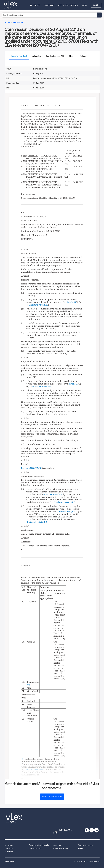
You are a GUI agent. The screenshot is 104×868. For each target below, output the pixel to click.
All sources (9, 852)
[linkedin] (96, 830)
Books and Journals (85, 845)
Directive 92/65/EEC (38, 305)
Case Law (57, 845)
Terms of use (9, 861)
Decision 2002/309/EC (35, 769)
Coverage (49, 5)
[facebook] (92, 830)
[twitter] (87, 830)
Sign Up (96, 5)
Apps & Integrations (68, 5)
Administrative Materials (39, 845)
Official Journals (35, 848)
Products (35, 5)
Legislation (9, 845)
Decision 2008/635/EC (31, 468)
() (23, 759)
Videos (80, 848)
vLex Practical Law (61, 848)
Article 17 (71, 302)
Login (84, 5)
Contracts (9, 848)
